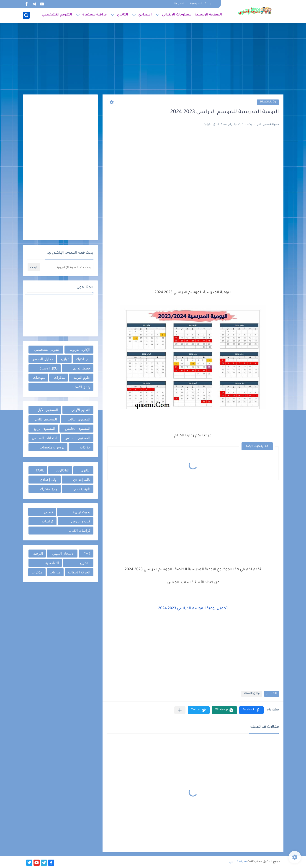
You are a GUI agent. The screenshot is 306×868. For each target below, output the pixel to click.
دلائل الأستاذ (49, 368)
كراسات (48, 521)
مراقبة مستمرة (94, 15)
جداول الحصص (42, 359)
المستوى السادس (77, 438)
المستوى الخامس (78, 429)
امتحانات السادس (45, 438)
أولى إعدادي (49, 480)
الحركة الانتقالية (79, 572)
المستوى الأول (48, 410)
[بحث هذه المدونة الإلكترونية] (67, 267)
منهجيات (39, 378)
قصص (49, 512)
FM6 (87, 554)
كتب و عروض (81, 521)
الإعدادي (145, 15)
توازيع (65, 359)
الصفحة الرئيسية (208, 15)
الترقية (38, 554)
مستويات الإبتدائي (177, 15)
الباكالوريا (62, 470)
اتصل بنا (179, 4)
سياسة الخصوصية (202, 4)
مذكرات (59, 378)
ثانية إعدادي (82, 489)
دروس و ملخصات (52, 447)
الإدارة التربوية (80, 350)
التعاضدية (52, 563)
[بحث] (26, 15)
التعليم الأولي (81, 410)
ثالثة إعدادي (82, 480)
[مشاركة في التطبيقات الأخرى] (180, 710)
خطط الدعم (82, 368)
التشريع (85, 563)
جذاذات (85, 447)
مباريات (55, 572)
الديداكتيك (83, 359)
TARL (40, 470)
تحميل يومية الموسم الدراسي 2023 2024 (193, 608)
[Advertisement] (153, 59)
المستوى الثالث (79, 419)
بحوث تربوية (82, 512)
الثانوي (122, 15)
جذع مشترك (49, 489)
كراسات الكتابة (80, 531)
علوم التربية (82, 378)
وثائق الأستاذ (268, 102)
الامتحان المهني (63, 554)
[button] (251, 710)
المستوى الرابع (45, 429)
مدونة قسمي (238, 862)
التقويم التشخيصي (57, 15)
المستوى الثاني (46, 419)
